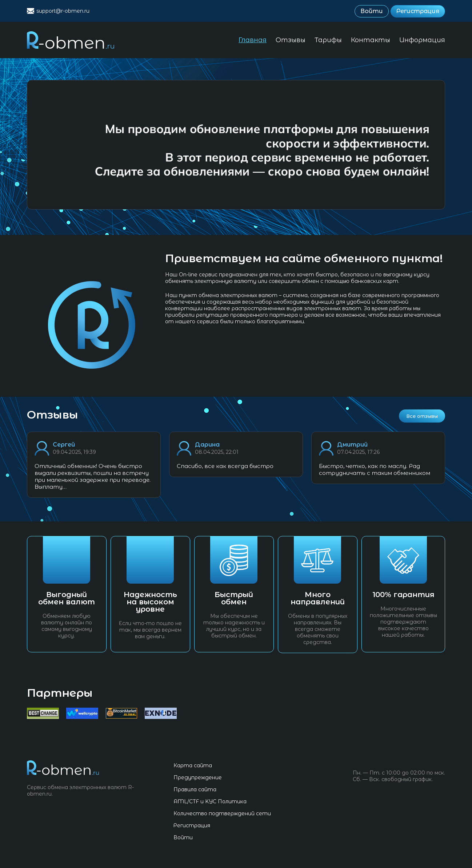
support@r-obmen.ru (63, 11)
